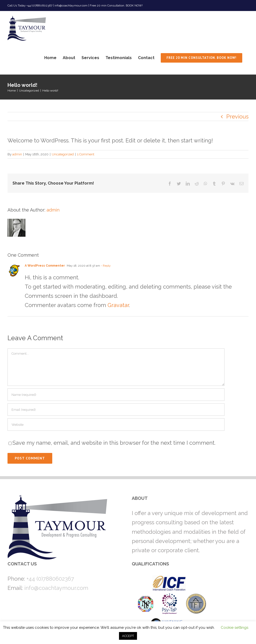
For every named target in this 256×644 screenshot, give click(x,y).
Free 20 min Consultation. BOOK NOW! (116, 5)
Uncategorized (63, 154)
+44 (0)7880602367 (50, 579)
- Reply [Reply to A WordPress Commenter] (105, 266)
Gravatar (118, 305)
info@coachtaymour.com (56, 588)
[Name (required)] (116, 395)
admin (17, 154)
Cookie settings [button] (234, 628)
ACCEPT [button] (128, 636)
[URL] (116, 425)
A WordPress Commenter (45, 266)
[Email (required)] (116, 410)
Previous (237, 116)
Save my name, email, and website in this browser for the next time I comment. (114, 443)
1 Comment (86, 154)
